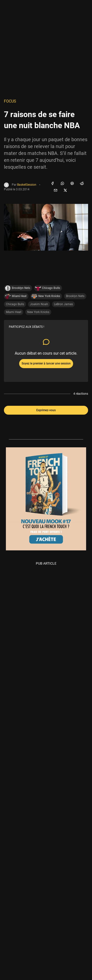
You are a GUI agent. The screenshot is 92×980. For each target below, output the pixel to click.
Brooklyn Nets (75, 296)
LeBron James (63, 304)
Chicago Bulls (15, 304)
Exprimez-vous (46, 410)
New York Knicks (38, 312)
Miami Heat (14, 312)
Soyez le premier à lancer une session (46, 363)
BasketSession (27, 185)
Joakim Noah (39, 304)
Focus (10, 101)
